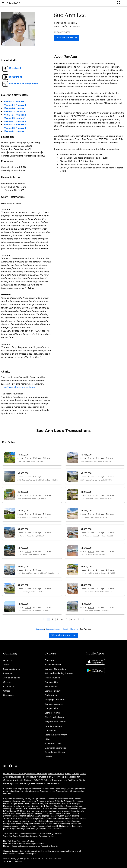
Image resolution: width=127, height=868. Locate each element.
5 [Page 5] (67, 619)
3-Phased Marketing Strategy (59, 673)
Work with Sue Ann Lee (67, 38)
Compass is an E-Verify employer (53, 777)
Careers (7, 682)
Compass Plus (51, 708)
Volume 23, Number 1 (15, 118)
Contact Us (9, 686)
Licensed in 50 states (13, 861)
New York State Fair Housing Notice (19, 841)
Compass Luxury (53, 691)
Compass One (51, 682)
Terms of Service (56, 773)
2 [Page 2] (53, 619)
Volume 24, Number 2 (15, 105)
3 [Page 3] (57, 619)
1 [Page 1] (48, 619)
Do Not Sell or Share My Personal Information (25, 773)
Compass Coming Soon (56, 669)
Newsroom (8, 695)
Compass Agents (53, 629)
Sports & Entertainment (56, 735)
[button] (3, 3)
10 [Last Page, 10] (78, 619)
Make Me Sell (51, 686)
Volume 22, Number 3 (15, 125)
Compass (40, 629)
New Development (53, 726)
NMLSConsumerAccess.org (49, 858)
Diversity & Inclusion (54, 717)
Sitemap (48, 757)
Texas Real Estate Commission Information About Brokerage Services (32, 834)
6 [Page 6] (71, 619)
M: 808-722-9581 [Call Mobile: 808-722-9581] (62, 32)
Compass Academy (54, 704)
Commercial (50, 730)
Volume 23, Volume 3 (15, 111)
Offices (7, 691)
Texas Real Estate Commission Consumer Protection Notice (28, 836)
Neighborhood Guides (55, 722)
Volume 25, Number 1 (15, 102)
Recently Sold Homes (55, 752)
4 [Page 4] (62, 619)
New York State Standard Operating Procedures (24, 844)
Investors (8, 673)
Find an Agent (51, 695)
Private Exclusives (53, 665)
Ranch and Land (53, 743)
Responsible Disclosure (25, 777)
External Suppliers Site (55, 748)
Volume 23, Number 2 (15, 115)
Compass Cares (52, 713)
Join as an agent (11, 678)
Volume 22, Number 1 (15, 131)
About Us (8, 660)
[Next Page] (84, 619)
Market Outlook (52, 678)
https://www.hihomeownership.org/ (19, 387)
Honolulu (74, 629)
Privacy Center (72, 773)
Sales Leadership (11, 669)
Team (6, 665)
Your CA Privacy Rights (74, 780)
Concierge (50, 660)
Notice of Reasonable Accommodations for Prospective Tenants (30, 846)
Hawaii (65, 629)
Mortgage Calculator (55, 700)
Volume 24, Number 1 (15, 108)
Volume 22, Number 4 (15, 121)
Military (48, 739)
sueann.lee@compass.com (67, 26)
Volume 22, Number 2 (15, 128)
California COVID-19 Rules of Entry (41, 780)
